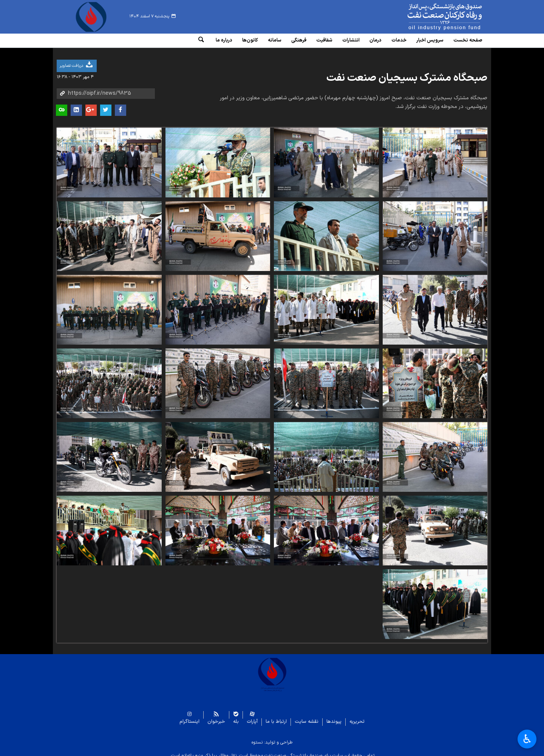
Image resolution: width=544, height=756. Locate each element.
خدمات (399, 40)
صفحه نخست (468, 40)
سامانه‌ (275, 40)
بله (236, 716)
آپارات (252, 716)
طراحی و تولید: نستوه (272, 737)
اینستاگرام (189, 716)
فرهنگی (299, 40)
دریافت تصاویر (77, 59)
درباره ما (224, 40)
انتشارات (351, 40)
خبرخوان (216, 716)
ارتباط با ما (276, 716)
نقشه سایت (307, 716)
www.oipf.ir (428, 17)
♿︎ (527, 739)
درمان (376, 40)
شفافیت (324, 40)
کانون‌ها (250, 40)
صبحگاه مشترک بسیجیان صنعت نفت (407, 72)
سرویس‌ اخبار (430, 40)
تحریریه (357, 716)
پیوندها (334, 716)
